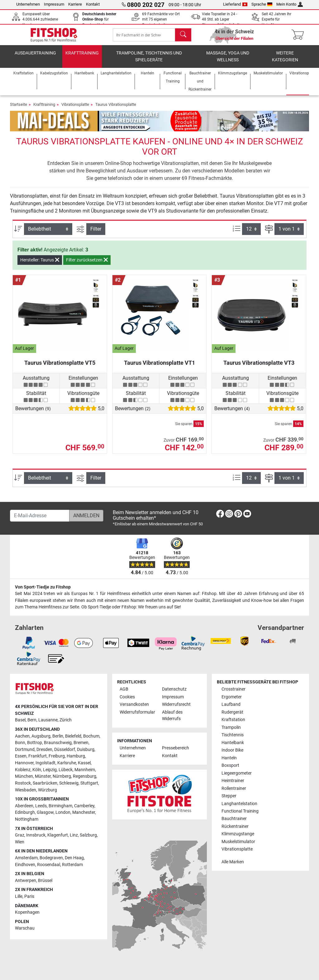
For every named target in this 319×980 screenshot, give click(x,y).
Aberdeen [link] (24, 806)
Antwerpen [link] (26, 881)
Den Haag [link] (74, 858)
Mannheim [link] (85, 770)
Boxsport (230, 765)
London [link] (63, 812)
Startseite (19, 109)
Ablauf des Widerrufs (172, 716)
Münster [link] (43, 776)
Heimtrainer (233, 781)
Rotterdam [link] (72, 865)
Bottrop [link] (35, 743)
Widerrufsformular (137, 712)
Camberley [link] (84, 806)
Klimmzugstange (238, 834)
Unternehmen (28, 4)
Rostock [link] (23, 783)
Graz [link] (20, 835)
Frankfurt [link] (38, 756)
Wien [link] (20, 842)
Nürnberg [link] (62, 776)
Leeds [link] (41, 806)
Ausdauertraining (35, 57)
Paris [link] (29, 896)
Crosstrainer (233, 689)
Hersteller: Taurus (40, 264)
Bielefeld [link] (73, 736)
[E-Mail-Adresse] (40, 516)
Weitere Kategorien (285, 61)
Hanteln (229, 758)
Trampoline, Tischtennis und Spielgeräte (149, 61)
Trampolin (231, 727)
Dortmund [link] (25, 750)
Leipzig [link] (50, 770)
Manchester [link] (84, 812)
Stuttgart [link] (89, 783)
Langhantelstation (239, 804)
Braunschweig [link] (58, 743)
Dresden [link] (44, 750)
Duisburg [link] (86, 750)
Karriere (75, 4)
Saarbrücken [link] (45, 783)
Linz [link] (74, 835)
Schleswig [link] (69, 783)
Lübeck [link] (66, 770)
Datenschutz (174, 689)
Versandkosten (134, 704)
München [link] (24, 776)
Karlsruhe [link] (67, 763)
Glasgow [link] (45, 812)
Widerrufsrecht (176, 704)
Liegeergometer (237, 773)
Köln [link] (37, 770)
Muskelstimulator (238, 842)
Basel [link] (20, 720)
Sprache (262, 4)
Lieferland (235, 4)
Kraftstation (233, 720)
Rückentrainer (235, 826)
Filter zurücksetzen (87, 264)
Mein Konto (290, 4)
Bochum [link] (91, 736)
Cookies (127, 697)
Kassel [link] (84, 763)
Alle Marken (233, 862)
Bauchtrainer (234, 819)
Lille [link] (19, 896)
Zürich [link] (66, 720)
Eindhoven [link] (25, 865)
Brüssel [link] (45, 881)
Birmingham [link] (60, 806)
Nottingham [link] (27, 819)
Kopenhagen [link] (27, 912)
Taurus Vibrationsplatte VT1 (159, 367)
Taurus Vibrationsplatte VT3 (259, 367)
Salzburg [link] (88, 835)
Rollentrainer (234, 788)
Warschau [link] (25, 928)
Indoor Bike (232, 750)
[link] (220, 515)
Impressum (54, 4)
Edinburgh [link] (25, 812)
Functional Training (240, 811)
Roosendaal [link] (49, 865)
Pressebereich (176, 748)
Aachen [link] (22, 736)
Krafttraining (82, 57)
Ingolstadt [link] (45, 763)
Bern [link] (32, 720)
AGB (124, 689)
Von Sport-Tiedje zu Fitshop (43, 587)
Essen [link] (21, 756)
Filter (96, 233)
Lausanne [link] (48, 720)
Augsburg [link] (41, 736)
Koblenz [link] (23, 770)
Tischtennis (233, 735)
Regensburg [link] (85, 776)
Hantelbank (233, 743)
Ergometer (232, 697)
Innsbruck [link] (36, 835)
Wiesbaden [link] (26, 790)
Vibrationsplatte (75, 109)
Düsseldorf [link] (65, 750)
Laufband (231, 704)
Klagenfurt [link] (58, 835)
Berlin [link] (58, 736)
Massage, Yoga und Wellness (228, 61)
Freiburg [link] (57, 756)
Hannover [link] (24, 763)
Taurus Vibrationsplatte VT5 (60, 367)
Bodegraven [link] (51, 858)
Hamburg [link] (76, 756)
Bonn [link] (20, 743)
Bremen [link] (81, 743)
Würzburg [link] (48, 790)
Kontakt (93, 4)
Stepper (229, 796)
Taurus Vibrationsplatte (116, 109)
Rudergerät (232, 712)
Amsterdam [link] (26, 858)
